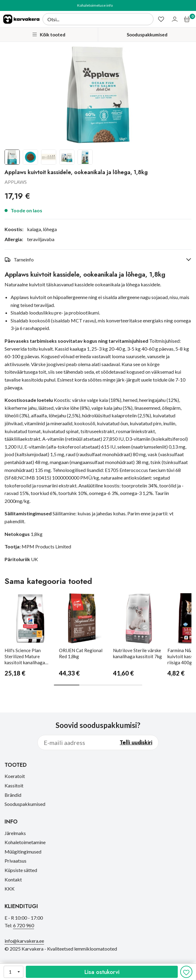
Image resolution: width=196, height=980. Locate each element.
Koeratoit (15, 776)
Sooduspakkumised (147, 35)
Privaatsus (15, 861)
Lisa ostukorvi (102, 972)
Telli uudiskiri (136, 743)
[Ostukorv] (188, 19)
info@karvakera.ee (24, 941)
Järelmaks (15, 833)
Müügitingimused (23, 852)
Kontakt (13, 879)
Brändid (13, 795)
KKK (10, 889)
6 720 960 (24, 925)
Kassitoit (14, 785)
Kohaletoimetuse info (95, 5)
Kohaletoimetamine (25, 842)
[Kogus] (14, 972)
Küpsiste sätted (21, 870)
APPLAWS (16, 182)
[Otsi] (98, 19)
